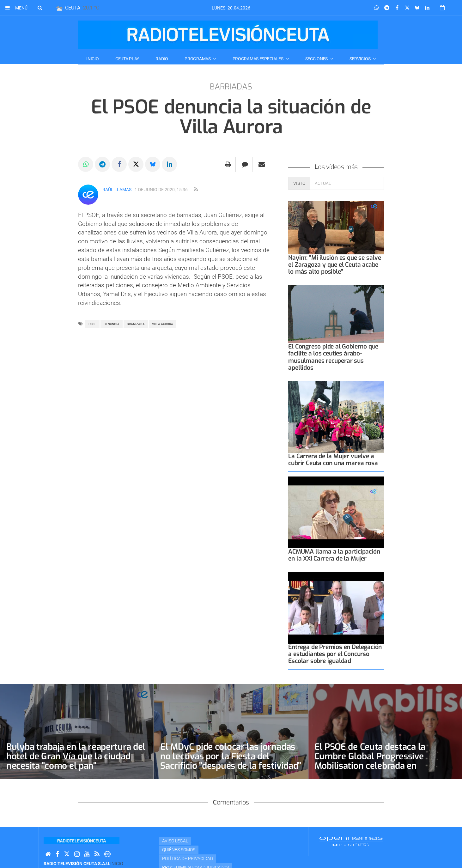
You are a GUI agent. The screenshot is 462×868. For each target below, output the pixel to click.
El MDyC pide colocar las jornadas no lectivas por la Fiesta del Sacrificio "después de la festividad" (231, 756)
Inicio (92, 59)
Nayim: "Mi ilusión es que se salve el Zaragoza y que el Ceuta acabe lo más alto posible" (334, 265)
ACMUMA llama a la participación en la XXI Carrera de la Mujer (334, 555)
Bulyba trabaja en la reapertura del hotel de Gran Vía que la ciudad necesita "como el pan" (76, 756)
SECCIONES (317, 59)
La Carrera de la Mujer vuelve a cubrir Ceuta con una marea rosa (333, 460)
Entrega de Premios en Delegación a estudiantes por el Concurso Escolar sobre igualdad (335, 654)
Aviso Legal (175, 841)
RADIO (162, 59)
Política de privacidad (188, 859)
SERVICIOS (360, 59)
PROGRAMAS (198, 59)
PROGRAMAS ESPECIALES (258, 59)
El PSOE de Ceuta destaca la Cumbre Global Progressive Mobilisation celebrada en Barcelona (370, 761)
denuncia (112, 324)
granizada (136, 324)
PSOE (92, 324)
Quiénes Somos (179, 850)
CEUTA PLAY (127, 59)
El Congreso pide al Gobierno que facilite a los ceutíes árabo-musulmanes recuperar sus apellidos (333, 357)
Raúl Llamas (117, 190)
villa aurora (163, 324)
